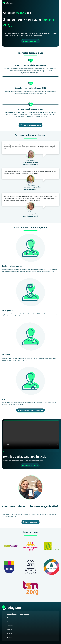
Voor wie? (10, 618)
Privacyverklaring (25, 614)
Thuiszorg (10, 626)
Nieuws (10, 630)
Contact (10, 638)
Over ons (10, 622)
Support (10, 634)
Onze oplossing (12, 614)
